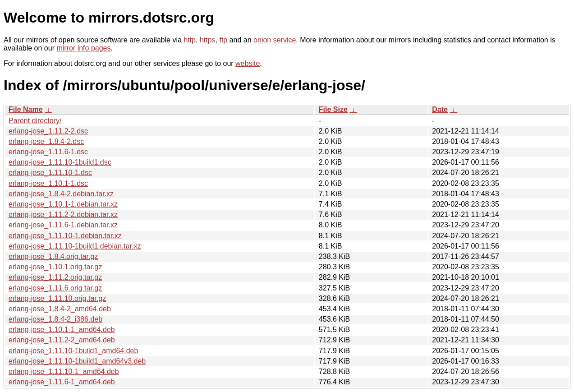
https (208, 40)
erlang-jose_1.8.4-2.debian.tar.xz (61, 194)
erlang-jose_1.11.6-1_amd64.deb (62, 382)
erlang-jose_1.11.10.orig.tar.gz (57, 298)
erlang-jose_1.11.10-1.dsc (50, 173)
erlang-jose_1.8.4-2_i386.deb (55, 319)
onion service (275, 40)
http (190, 40)
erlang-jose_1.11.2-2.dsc (48, 131)
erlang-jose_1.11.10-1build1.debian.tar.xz (75, 246)
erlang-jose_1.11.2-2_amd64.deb (62, 340)
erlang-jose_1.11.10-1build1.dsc (60, 162)
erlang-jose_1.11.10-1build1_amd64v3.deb (77, 361)
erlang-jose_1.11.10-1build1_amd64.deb (73, 351)
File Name (26, 109)
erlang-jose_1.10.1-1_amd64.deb (62, 330)
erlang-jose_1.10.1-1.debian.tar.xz (63, 204)
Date (440, 109)
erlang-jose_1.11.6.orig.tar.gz (55, 288)
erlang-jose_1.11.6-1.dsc (48, 152)
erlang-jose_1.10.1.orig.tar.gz (55, 267)
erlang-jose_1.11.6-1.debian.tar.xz (63, 225)
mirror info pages (83, 48)
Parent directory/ (35, 121)
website (248, 63)
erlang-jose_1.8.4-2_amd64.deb (60, 309)
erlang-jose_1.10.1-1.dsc (48, 183)
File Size (333, 109)
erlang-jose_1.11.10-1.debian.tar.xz (65, 236)
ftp (223, 40)
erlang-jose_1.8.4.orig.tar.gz (53, 256)
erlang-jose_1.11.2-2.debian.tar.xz (63, 214)
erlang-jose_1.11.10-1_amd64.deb (64, 371)
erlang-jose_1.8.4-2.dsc (46, 141)
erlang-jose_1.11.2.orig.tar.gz (55, 277)
